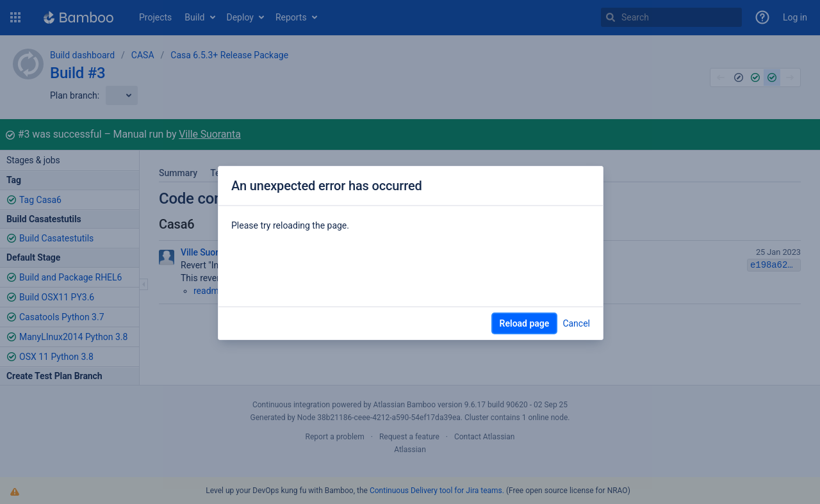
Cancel (576, 323)
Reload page (525, 323)
